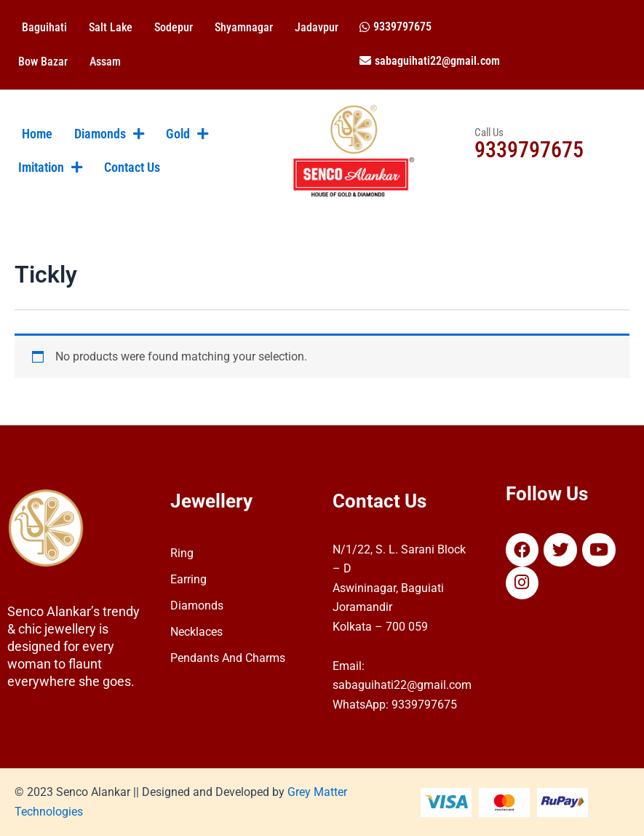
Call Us (489, 133)
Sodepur (174, 27)
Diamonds (197, 606)
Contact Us (132, 167)
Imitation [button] (50, 167)
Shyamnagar (244, 27)
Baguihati (44, 27)
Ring (182, 553)
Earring (188, 579)
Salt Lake (111, 27)
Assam (105, 62)
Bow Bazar (43, 62)
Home (37, 134)
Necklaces (196, 632)
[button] (395, 27)
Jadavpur (317, 27)
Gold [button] (187, 134)
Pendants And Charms (228, 658)
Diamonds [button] (109, 134)
